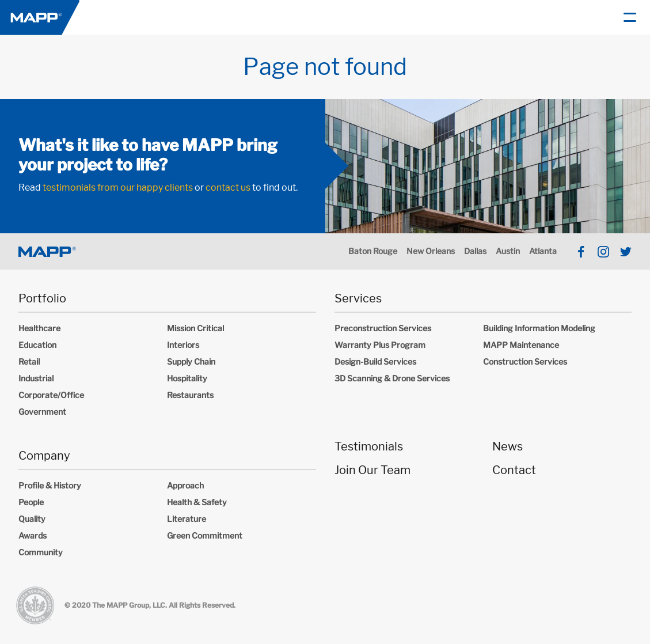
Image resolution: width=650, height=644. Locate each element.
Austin (508, 251)
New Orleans (431, 251)
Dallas (475, 251)
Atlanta (543, 251)
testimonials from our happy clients (118, 187)
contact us (228, 187)
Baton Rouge (373, 251)
